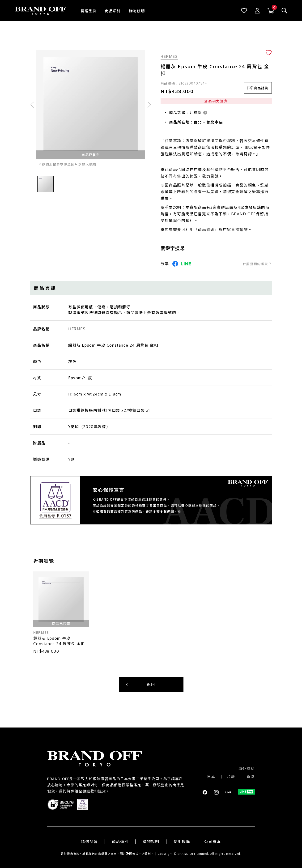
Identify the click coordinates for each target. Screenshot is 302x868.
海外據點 (247, 769)
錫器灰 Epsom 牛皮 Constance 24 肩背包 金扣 (59, 641)
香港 (251, 777)
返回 (151, 685)
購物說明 (137, 11)
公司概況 (213, 842)
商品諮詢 (258, 88)
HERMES (169, 56)
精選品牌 (89, 11)
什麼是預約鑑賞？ (257, 264)
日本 (211, 777)
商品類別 (113, 11)
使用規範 (182, 842)
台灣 (231, 777)
